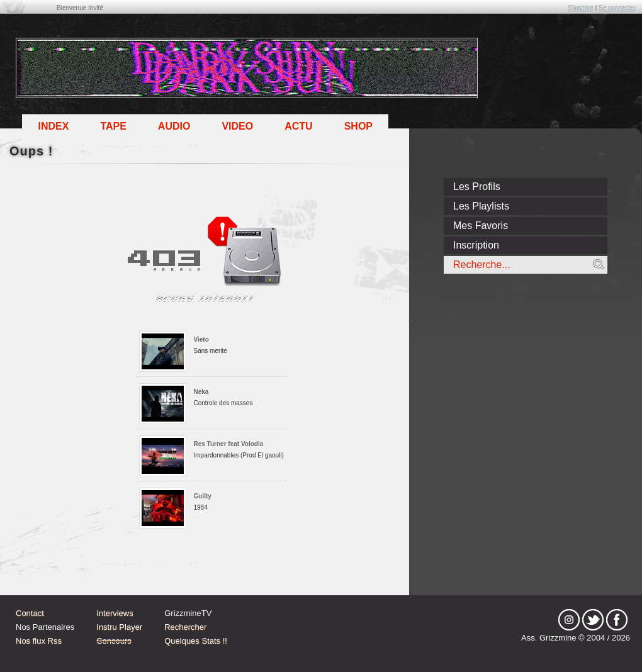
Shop (358, 126)
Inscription (476, 245)
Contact (30, 613)
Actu (298, 126)
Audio (174, 126)
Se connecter (617, 8)
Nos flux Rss (39, 641)
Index (53, 126)
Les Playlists (481, 206)
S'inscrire (581, 8)
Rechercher (185, 627)
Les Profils (477, 187)
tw (593, 620)
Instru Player (119, 627)
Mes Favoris (481, 226)
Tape (113, 126)
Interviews (115, 613)
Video (237, 126)
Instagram (569, 620)
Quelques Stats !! (196, 641)
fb (617, 620)
